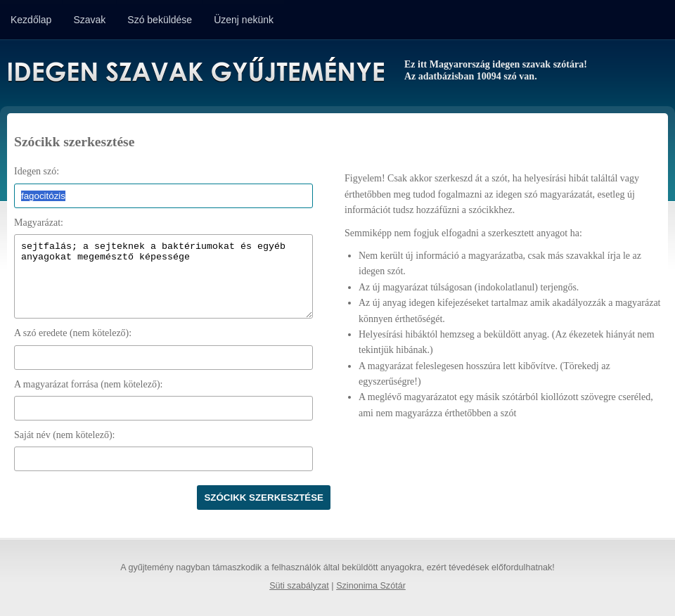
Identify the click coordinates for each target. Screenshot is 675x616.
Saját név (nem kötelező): (64, 435)
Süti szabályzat (299, 586)
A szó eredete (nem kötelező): (73, 333)
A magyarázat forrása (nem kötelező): (88, 384)
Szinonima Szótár (371, 586)
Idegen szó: (37, 171)
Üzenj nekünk (244, 20)
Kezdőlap (31, 20)
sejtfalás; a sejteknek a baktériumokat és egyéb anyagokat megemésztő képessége (163, 276)
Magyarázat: (39, 223)
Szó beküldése (160, 20)
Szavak (89, 20)
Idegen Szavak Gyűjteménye (195, 72)
